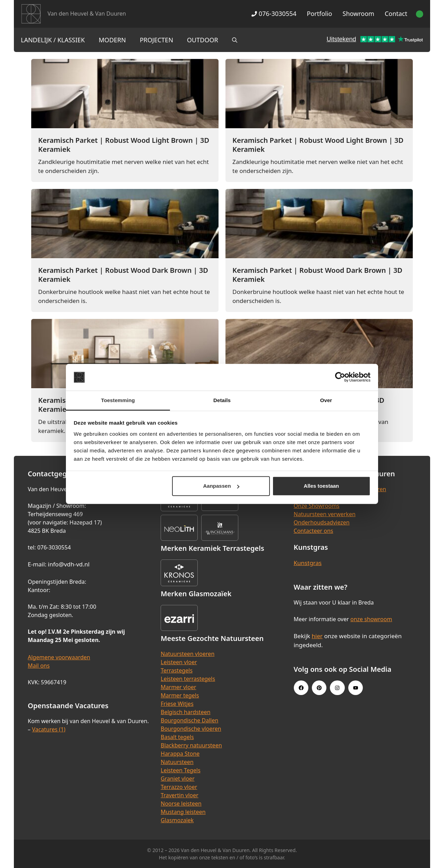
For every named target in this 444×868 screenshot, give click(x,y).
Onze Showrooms (317, 506)
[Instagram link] (337, 688)
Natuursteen (177, 762)
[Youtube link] (356, 688)
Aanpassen (221, 486)
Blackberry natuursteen (191, 745)
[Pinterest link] (319, 688)
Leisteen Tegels (181, 770)
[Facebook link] (301, 688)
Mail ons (39, 666)
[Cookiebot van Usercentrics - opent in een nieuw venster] (340, 377)
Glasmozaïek (177, 820)
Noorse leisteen (181, 804)
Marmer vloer (178, 687)
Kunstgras (308, 563)
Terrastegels (177, 670)
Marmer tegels (180, 695)
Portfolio (320, 14)
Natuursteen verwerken (325, 514)
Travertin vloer (180, 795)
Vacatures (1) (49, 729)
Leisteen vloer (179, 662)
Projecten (156, 40)
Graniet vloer (177, 779)
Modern (112, 40)
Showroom (358, 14)
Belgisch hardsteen (185, 712)
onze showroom (371, 619)
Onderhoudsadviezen (322, 522)
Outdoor (203, 40)
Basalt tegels (177, 737)
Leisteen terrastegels (188, 679)
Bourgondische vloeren (191, 729)
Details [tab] (222, 400)
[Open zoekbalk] (235, 40)
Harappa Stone (180, 754)
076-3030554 (274, 14)
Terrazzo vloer (179, 787)
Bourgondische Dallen (189, 720)
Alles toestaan (322, 486)
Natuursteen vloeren (187, 654)
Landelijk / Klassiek (53, 40)
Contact (396, 14)
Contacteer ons (314, 531)
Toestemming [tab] (118, 400)
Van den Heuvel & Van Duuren (87, 14)
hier (317, 636)
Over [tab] (326, 400)
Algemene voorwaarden (59, 657)
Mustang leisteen (183, 812)
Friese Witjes (177, 704)
